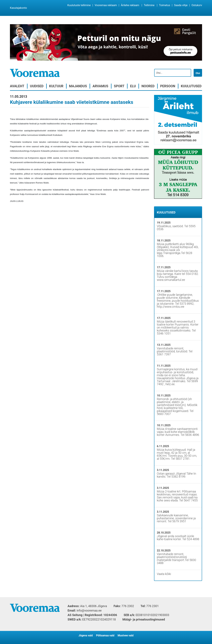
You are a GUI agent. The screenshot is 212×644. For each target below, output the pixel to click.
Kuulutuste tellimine (79, 5)
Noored (148, 86)
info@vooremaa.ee (89, 610)
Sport (119, 86)
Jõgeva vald (86, 635)
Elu (133, 86)
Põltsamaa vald (105, 635)
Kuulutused (191, 86)
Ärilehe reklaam (130, 5)
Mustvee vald (126, 635)
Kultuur (56, 86)
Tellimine (149, 5)
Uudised (37, 86)
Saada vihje (181, 5)
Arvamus (100, 86)
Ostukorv (197, 5)
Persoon (168, 86)
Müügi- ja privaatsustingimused (144, 619)
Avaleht (17, 86)
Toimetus (165, 5)
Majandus (78, 86)
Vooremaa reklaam (106, 5)
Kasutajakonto (18, 8)
